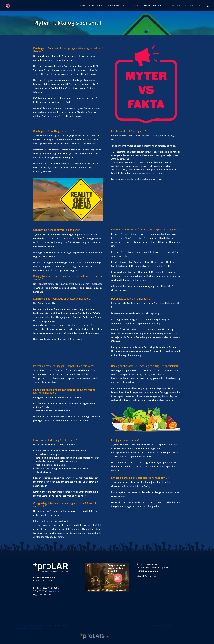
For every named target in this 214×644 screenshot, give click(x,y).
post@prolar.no (55, 591)
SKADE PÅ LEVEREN (150, 6)
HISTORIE (132, 6)
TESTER (187, 6)
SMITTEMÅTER (172, 6)
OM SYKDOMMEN (114, 6)
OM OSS (201, 6)
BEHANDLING (94, 6)
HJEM (83, 6)
